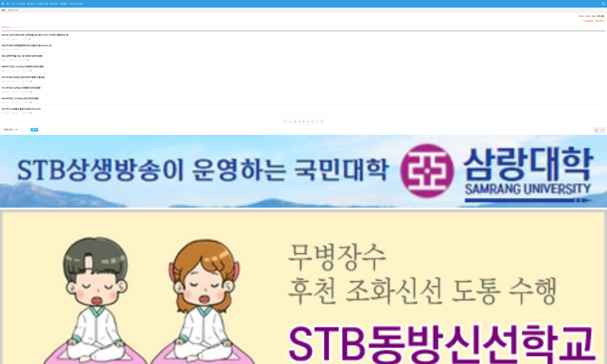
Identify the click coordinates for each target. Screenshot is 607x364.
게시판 (63, 4)
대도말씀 (21, 4)
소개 (13, 4)
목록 (597, 130)
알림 (3, 10)
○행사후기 (600, 21)
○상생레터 (588, 21)
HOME (581, 16)
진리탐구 (31, 4)
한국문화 (54, 4)
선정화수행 (42, 4)
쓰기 (603, 130)
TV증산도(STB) (75, 4)
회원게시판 (13, 10)
